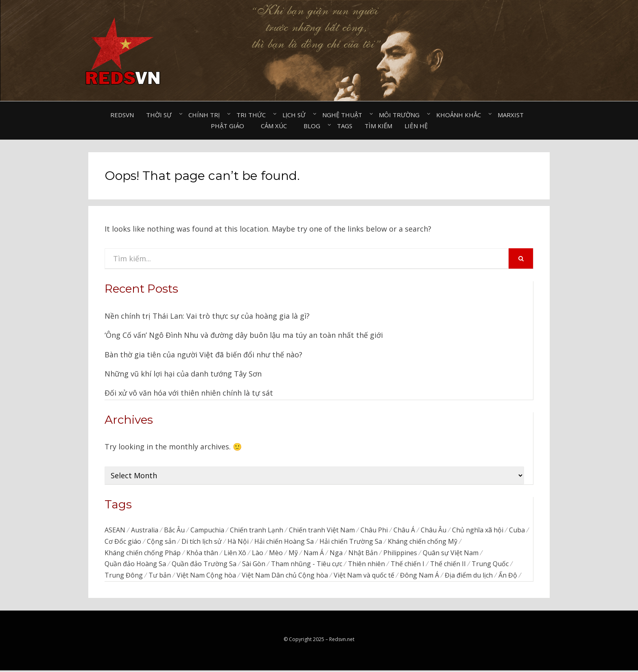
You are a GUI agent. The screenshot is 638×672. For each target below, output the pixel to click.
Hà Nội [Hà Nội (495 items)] (238, 542)
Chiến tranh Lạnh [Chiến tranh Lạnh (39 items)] (257, 530)
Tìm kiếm (378, 126)
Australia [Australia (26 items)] (145, 530)
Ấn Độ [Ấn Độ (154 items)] (508, 577)
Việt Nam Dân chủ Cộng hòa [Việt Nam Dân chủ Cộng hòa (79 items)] (285, 577)
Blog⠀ (314, 126)
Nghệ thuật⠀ (344, 115)
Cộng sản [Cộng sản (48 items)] (161, 542)
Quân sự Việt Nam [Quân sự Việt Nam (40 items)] (451, 554)
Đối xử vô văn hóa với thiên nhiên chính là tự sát (189, 393)
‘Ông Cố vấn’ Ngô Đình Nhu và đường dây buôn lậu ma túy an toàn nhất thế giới (244, 335)
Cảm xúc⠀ (276, 126)
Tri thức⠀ (253, 115)
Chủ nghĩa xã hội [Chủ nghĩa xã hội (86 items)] (478, 530)
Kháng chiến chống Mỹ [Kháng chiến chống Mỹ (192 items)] (423, 542)
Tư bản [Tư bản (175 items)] (160, 577)
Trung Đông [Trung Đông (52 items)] (124, 577)
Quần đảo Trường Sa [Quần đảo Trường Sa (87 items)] (204, 565)
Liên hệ (416, 126)
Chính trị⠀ (206, 115)
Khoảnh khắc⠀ (461, 115)
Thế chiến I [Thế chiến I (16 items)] (407, 565)
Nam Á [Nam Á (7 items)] (314, 554)
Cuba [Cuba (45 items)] (517, 530)
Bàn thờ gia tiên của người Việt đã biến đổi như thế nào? (203, 355)
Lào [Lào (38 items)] (258, 554)
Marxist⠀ (513, 115)
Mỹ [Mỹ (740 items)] (293, 554)
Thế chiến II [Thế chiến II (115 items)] (448, 565)
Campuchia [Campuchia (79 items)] (207, 530)
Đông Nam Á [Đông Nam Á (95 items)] (420, 577)
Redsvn (122, 115)
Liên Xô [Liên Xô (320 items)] (235, 554)
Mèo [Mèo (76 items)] (276, 554)
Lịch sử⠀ (296, 115)
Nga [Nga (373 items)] (336, 554)
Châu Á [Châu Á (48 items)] (404, 530)
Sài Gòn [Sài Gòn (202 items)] (254, 565)
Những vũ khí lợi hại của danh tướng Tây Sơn (183, 374)
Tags (345, 126)
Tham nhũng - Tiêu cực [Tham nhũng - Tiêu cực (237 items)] (307, 565)
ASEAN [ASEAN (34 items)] (115, 530)
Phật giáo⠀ (230, 126)
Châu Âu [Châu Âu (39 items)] (434, 530)
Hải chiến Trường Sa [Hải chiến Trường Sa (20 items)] (351, 542)
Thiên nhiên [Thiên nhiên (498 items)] (366, 565)
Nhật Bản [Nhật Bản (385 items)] (363, 554)
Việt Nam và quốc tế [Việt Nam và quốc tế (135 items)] (364, 577)
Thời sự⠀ (161, 115)
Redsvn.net (342, 641)
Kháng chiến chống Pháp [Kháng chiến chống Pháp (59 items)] (143, 554)
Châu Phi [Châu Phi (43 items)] (374, 530)
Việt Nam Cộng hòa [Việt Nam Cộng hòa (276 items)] (206, 577)
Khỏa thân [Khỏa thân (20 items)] (202, 554)
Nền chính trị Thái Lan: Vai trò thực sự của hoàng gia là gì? (207, 316)
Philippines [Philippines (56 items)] (400, 554)
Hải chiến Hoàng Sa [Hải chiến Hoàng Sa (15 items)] (284, 542)
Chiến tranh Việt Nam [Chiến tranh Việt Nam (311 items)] (322, 530)
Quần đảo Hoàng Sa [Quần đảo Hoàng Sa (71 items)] (135, 565)
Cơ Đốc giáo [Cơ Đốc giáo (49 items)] (123, 542)
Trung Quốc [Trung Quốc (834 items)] (490, 565)
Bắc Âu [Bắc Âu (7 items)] (174, 530)
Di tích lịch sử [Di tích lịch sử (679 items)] (202, 542)
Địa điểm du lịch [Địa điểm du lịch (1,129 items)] (469, 577)
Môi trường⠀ (401, 115)
